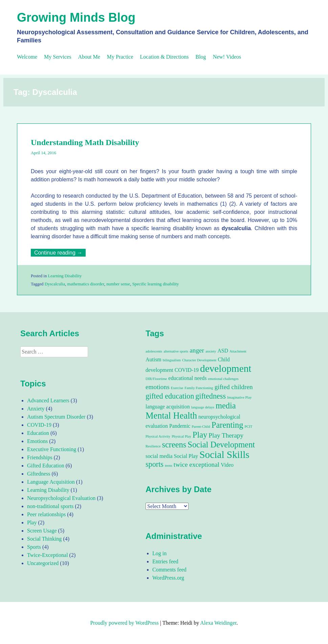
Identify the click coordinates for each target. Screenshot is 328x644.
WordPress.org (168, 578)
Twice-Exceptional (48, 555)
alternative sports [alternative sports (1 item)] (176, 351)
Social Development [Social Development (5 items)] (221, 445)
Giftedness (39, 474)
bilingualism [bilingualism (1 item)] (172, 360)
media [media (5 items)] (226, 406)
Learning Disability (65, 276)
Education (38, 433)
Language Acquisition (51, 482)
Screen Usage (42, 531)
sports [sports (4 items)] (155, 464)
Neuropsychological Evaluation (61, 498)
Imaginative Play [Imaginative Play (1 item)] (239, 397)
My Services (58, 57)
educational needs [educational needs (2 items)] (187, 378)
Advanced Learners (48, 400)
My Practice (120, 57)
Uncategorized (43, 563)
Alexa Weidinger (218, 623)
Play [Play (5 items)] (200, 435)
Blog (201, 57)
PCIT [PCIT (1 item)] (249, 427)
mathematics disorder (86, 284)
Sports (34, 547)
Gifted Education (46, 466)
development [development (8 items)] (226, 368)
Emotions (37, 441)
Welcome (27, 57)
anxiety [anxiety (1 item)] (211, 351)
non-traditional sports (50, 506)
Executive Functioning (52, 449)
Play (32, 522)
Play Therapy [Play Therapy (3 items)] (226, 435)
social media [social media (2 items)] (159, 456)
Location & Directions (165, 57)
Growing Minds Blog (76, 17)
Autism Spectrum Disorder (56, 417)
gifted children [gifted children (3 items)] (234, 387)
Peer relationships (46, 514)
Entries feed (165, 561)
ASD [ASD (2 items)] (223, 351)
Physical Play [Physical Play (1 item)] (181, 436)
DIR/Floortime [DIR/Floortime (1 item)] (156, 379)
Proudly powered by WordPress (124, 623)
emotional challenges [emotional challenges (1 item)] (223, 379)
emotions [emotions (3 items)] (158, 387)
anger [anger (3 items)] (197, 350)
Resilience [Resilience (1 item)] (153, 446)
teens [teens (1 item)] (169, 466)
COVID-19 (39, 425)
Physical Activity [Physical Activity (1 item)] (158, 436)
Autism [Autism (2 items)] (154, 359)
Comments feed (169, 570)
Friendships (40, 457)
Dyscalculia (55, 284)
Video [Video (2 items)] (227, 465)
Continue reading (60, 253)
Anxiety (36, 409)
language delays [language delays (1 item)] (203, 407)
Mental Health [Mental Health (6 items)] (171, 416)
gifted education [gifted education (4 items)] (170, 396)
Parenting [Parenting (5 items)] (227, 425)
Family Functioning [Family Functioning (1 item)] (199, 388)
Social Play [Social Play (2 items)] (186, 456)
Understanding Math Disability (85, 142)
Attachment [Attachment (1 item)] (238, 351)
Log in (159, 553)
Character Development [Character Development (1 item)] (199, 360)
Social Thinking (44, 539)
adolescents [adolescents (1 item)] (154, 351)
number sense (118, 284)
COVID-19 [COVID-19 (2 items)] (187, 370)
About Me (89, 57)
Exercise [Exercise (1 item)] (177, 388)
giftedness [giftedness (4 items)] (211, 396)
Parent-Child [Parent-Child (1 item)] (201, 427)
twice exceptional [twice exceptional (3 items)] (196, 465)
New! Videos (227, 57)
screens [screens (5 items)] (174, 445)
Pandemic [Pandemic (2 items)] (180, 426)
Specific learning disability (156, 284)
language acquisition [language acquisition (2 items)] (168, 407)
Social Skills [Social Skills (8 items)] (224, 455)
